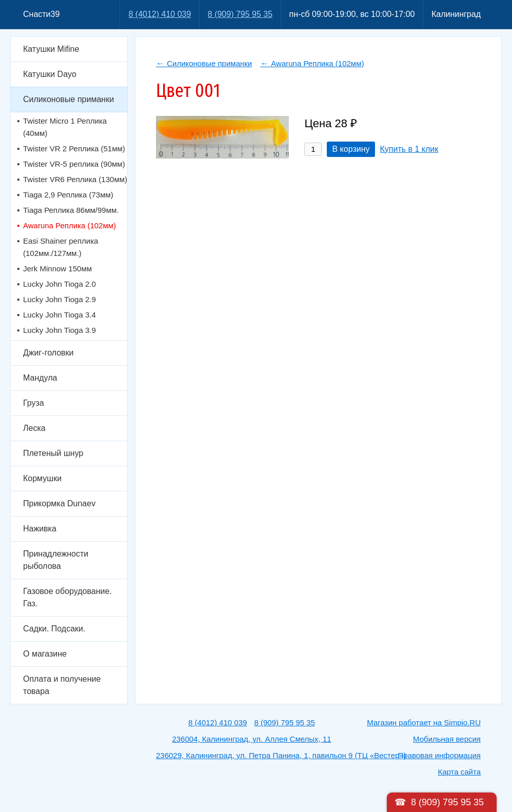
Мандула (40, 378)
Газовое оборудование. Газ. (67, 597)
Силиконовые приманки (68, 99)
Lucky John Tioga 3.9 (60, 330)
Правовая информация (439, 755)
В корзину (351, 149)
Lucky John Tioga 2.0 (60, 284)
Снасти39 (41, 14)
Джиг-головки (48, 353)
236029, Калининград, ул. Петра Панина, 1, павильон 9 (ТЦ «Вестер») (281, 755)
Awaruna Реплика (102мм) (70, 225)
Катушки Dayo (50, 74)
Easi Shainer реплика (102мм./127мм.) (61, 247)
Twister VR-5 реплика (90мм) (74, 164)
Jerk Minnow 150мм (57, 269)
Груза (34, 403)
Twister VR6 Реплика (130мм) (75, 179)
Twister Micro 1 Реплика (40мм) (65, 127)
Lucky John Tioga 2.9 (60, 299)
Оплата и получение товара (62, 685)
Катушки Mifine (51, 49)
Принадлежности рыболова (56, 560)
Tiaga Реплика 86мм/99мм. (71, 210)
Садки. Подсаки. (54, 629)
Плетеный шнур (53, 453)
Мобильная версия (447, 739)
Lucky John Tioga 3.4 (60, 315)
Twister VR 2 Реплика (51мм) (74, 148)
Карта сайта (459, 772)
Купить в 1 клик (409, 149)
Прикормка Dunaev (59, 503)
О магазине (45, 654)
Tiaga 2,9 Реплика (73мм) (68, 195)
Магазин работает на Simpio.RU (424, 722)
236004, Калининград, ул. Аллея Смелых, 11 (251, 739)
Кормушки (42, 478)
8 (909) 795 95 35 (240, 14)
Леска (34, 428)
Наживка (40, 529)
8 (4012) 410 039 (160, 14)
